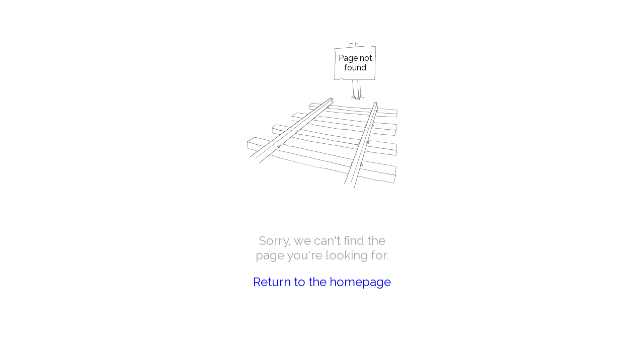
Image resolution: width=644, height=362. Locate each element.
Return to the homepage (322, 282)
